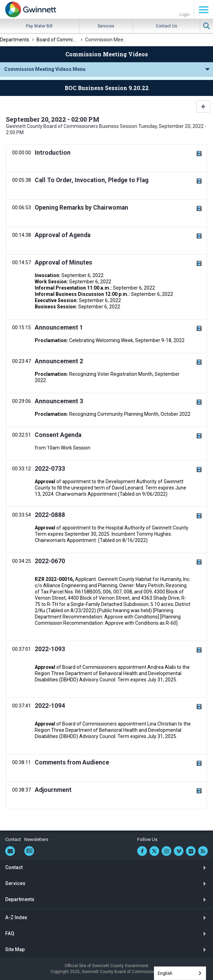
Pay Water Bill (39, 26)
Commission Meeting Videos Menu (45, 69)
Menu (204, 10)
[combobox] (180, 973)
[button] (203, 107)
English (165, 973)
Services (106, 26)
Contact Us (166, 26)
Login (185, 15)
